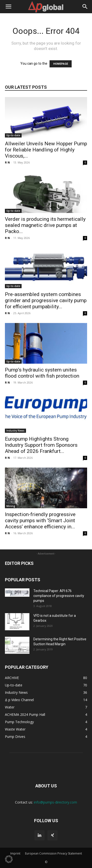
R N (7, 162)
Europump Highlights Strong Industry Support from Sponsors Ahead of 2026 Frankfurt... (41, 445)
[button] (8, 7)
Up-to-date (13, 135)
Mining (11, 506)
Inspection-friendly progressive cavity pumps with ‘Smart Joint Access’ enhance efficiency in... (40, 521)
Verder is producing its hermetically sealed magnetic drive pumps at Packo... (45, 225)
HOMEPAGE (61, 64)
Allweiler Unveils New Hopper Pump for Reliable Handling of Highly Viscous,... (46, 150)
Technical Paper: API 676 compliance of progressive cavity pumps (59, 596)
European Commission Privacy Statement (53, 853)
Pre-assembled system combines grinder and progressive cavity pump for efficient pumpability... (46, 300)
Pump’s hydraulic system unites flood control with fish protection (42, 373)
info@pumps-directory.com (55, 802)
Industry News (15, 431)
